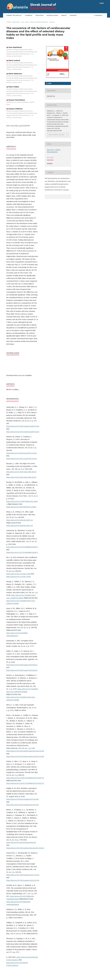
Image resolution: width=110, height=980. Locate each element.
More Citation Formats (56, 135)
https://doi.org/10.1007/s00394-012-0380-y (21, 507)
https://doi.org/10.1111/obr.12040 (18, 574)
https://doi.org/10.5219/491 (20, 126)
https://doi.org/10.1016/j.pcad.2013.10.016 (22, 453)
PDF (50, 83)
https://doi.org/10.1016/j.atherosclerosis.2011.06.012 (25, 848)
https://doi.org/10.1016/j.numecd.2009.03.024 (23, 426)
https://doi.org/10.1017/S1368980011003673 (22, 547)
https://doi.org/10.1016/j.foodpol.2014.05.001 (23, 799)
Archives (40, 15)
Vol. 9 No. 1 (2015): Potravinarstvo (35, 22)
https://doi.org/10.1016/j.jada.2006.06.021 (21, 472)
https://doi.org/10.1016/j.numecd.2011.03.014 (23, 875)
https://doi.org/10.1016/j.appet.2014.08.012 (22, 665)
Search (98, 15)
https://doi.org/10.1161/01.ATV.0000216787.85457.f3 (25, 778)
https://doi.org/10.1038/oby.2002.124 (20, 520)
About (64, 15)
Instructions (52, 15)
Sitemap (73, 15)
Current (29, 15)
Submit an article (14, 15)
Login (102, 3)
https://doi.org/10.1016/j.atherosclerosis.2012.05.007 (25, 751)
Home (9, 22)
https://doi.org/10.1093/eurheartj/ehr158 (21, 842)
